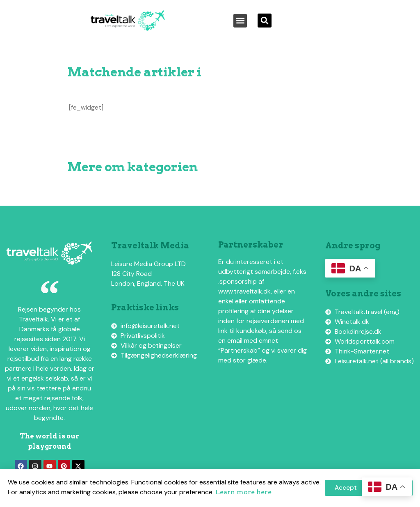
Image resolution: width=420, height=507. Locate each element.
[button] (240, 21)
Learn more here (243, 492)
